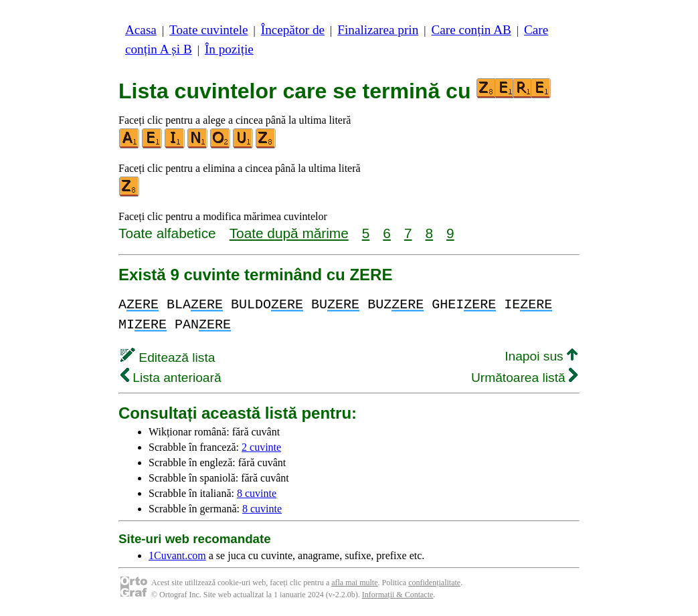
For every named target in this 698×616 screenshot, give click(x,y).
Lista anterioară (171, 378)
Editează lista (168, 357)
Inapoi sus (541, 356)
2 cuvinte (261, 447)
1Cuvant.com (177, 555)
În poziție (229, 49)
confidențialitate (434, 583)
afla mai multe (354, 583)
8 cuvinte (257, 493)
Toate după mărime (289, 233)
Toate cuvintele (208, 30)
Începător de (293, 30)
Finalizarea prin (378, 30)
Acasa (141, 30)
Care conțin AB (471, 30)
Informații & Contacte (398, 595)
